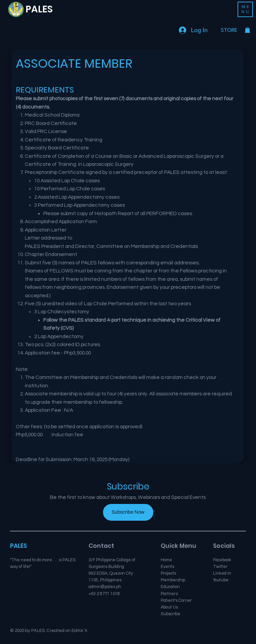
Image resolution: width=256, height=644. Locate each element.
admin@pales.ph (105, 587)
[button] (245, 10)
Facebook (222, 560)
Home (166, 560)
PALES (39, 9)
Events (167, 567)
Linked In (222, 573)
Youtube (221, 580)
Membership (173, 580)
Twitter (220, 567)
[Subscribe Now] (128, 512)
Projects (168, 573)
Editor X (79, 631)
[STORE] (229, 30)
